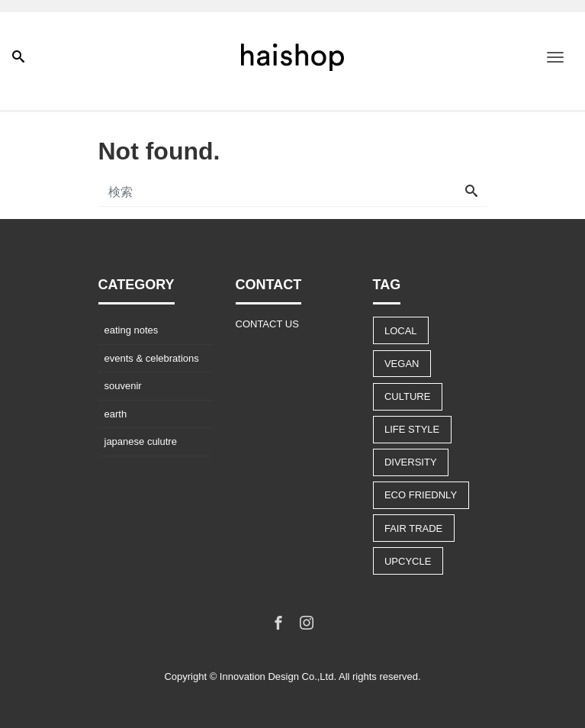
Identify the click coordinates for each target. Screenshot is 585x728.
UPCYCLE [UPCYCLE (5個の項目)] (408, 561)
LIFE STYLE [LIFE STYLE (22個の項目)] (412, 429)
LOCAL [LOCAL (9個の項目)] (401, 331)
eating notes (132, 330)
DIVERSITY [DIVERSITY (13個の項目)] (411, 462)
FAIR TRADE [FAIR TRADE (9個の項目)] (413, 528)
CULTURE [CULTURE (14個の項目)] (407, 396)
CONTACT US (267, 324)
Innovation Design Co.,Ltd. (278, 676)
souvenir (123, 386)
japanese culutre (141, 441)
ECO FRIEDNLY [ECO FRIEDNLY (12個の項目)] (421, 495)
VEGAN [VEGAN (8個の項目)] (402, 364)
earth (116, 414)
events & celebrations (152, 358)
